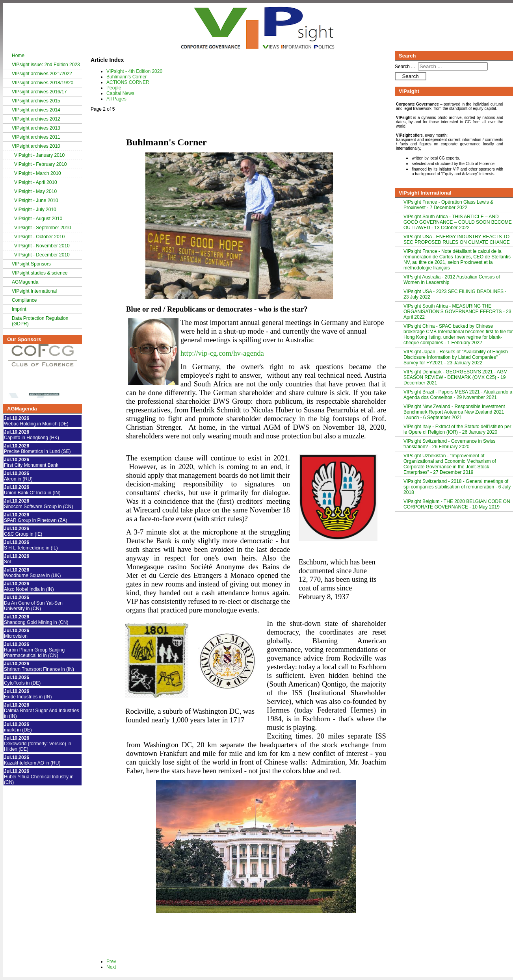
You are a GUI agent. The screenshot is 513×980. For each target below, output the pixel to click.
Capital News (120, 93)
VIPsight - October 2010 (39, 237)
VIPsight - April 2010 (36, 182)
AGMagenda (25, 282)
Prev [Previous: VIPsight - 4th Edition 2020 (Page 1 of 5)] (111, 961)
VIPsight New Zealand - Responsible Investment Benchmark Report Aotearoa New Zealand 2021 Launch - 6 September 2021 (454, 412)
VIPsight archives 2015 (36, 101)
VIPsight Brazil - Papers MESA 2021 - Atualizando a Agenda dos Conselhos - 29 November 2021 (458, 395)
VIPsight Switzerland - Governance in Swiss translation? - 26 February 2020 (449, 444)
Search (410, 76)
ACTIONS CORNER (128, 82)
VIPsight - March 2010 (38, 173)
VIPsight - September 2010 (43, 228)
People (114, 88)
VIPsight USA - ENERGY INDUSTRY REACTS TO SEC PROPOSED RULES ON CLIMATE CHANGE (457, 239)
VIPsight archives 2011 (36, 137)
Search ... (405, 67)
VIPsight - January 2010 (39, 155)
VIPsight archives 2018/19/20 (43, 83)
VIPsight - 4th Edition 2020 (134, 71)
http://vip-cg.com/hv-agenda (222, 353)
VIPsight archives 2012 (36, 119)
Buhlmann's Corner (126, 77)
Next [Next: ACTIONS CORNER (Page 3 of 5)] (111, 967)
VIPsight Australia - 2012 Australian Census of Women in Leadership (452, 280)
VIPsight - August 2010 (38, 219)
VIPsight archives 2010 (36, 146)
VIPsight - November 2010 (42, 246)
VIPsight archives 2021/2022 (42, 74)
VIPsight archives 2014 (36, 110)
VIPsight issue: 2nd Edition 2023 (46, 65)
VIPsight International (34, 291)
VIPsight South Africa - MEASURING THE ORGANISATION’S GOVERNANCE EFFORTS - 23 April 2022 (457, 312)
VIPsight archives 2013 (36, 128)
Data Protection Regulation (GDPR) (40, 321)
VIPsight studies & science (40, 273)
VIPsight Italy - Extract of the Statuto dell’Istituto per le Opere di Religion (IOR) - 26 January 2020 (457, 429)
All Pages (116, 99)
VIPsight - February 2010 (40, 164)
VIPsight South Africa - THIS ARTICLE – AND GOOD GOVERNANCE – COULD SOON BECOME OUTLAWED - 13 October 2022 (458, 222)
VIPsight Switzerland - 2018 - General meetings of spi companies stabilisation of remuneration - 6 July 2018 (457, 487)
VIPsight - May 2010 (35, 191)
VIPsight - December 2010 (42, 255)
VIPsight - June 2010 (36, 200)
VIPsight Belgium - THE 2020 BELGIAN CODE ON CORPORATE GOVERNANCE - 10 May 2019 (457, 504)
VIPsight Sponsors (31, 264)
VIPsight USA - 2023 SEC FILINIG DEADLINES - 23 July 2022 (455, 294)
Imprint (19, 309)
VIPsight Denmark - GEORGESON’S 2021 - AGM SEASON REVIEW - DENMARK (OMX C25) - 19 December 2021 (455, 377)
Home (18, 56)
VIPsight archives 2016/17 (39, 92)
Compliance (24, 300)
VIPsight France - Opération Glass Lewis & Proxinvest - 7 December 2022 (448, 205)
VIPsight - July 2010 (35, 210)
